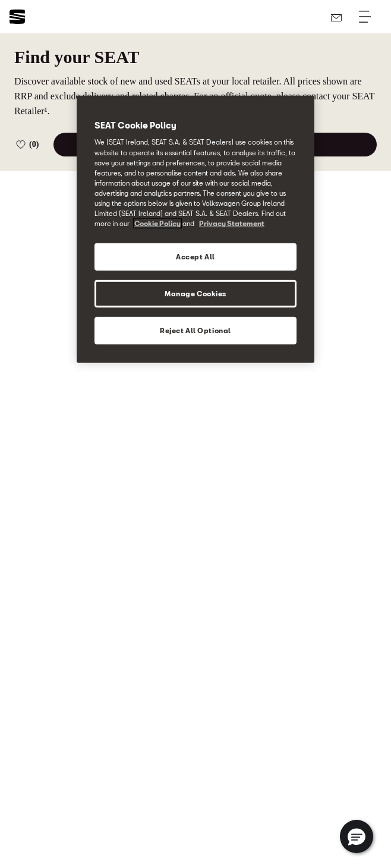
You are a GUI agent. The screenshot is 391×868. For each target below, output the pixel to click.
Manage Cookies (195, 294)
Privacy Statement (232, 223)
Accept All (195, 257)
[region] (195, 229)
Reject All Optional (195, 330)
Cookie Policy (157, 223)
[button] (357, 836)
